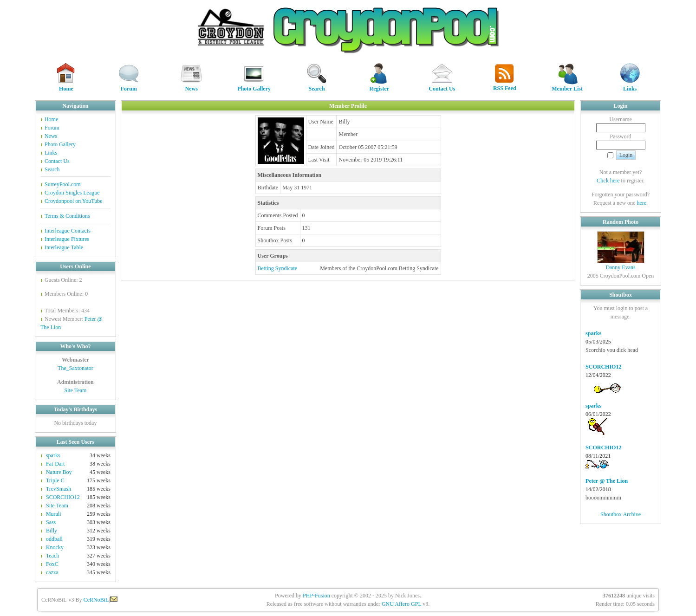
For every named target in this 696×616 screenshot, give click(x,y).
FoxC (52, 564)
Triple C (55, 480)
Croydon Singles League (72, 193)
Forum (129, 86)
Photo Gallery (254, 86)
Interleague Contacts (68, 231)
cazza (52, 572)
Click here (608, 181)
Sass (51, 522)
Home (66, 86)
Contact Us (442, 86)
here (641, 203)
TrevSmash (59, 489)
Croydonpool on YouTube (74, 201)
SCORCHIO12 (63, 497)
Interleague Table (64, 247)
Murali (54, 514)
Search (317, 86)
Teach (52, 556)
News (191, 86)
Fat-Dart (55, 464)
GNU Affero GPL (401, 604)
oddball (54, 539)
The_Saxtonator (75, 368)
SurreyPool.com (63, 184)
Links (630, 86)
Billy (52, 531)
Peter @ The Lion (607, 481)
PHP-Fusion (316, 596)
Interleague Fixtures (67, 239)
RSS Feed (505, 85)
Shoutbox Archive (621, 514)
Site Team (75, 390)
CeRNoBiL (96, 600)
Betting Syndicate (278, 268)
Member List (567, 86)
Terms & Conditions (67, 216)
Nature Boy (59, 472)
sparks (53, 455)
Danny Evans (620, 267)
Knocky (55, 547)
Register (379, 86)
